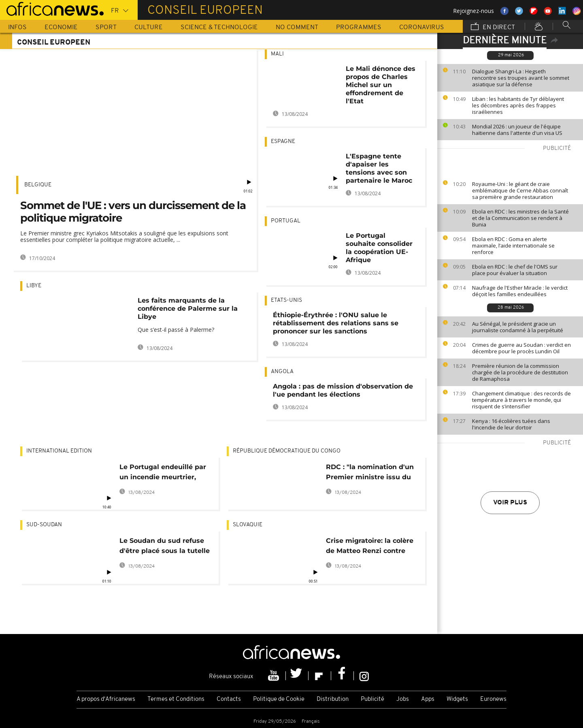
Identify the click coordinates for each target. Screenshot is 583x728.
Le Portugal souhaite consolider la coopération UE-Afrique (379, 248)
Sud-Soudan (44, 525)
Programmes (359, 28)
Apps (428, 699)
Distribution (333, 699)
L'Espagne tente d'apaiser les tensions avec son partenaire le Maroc (379, 168)
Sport (106, 28)
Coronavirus (422, 28)
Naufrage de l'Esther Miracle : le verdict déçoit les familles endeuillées (520, 291)
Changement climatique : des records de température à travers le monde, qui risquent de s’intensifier (521, 400)
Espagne (283, 142)
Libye (34, 286)
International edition (59, 451)
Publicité (372, 699)
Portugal (286, 221)
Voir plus (510, 503)
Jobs (403, 699)
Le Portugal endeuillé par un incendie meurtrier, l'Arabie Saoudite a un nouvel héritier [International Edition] (163, 473)
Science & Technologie (219, 28)
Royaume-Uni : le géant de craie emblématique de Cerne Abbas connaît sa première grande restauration (520, 190)
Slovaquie (248, 525)
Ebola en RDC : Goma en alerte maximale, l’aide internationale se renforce (513, 246)
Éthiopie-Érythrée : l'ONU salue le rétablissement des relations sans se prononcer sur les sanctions (336, 323)
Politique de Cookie (279, 699)
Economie (61, 28)
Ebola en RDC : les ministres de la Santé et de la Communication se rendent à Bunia (520, 218)
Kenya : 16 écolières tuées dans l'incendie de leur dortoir (511, 424)
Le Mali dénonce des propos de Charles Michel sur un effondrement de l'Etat (381, 85)
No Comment (297, 28)
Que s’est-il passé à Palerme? (176, 330)
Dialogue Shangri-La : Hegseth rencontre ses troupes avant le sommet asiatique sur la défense (521, 78)
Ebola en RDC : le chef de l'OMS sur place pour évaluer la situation (515, 270)
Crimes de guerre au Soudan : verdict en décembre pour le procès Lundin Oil (521, 348)
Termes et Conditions (176, 699)
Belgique (38, 185)
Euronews (493, 699)
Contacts (229, 699)
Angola (282, 372)
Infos (17, 28)
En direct (493, 27)
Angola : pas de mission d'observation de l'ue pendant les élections (343, 390)
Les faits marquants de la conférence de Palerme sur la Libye (188, 308)
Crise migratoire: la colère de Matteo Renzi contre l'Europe (370, 547)
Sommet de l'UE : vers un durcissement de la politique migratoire (133, 212)
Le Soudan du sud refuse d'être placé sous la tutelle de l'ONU (165, 547)
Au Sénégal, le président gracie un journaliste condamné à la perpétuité (518, 327)
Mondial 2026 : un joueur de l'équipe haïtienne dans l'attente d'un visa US (517, 130)
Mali (277, 54)
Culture (149, 28)
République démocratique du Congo (287, 451)
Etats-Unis (286, 300)
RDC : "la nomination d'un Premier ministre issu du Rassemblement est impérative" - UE (370, 473)
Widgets (457, 699)
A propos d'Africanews (106, 699)
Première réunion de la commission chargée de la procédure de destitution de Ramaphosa (520, 372)
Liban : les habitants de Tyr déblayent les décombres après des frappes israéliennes (518, 105)
